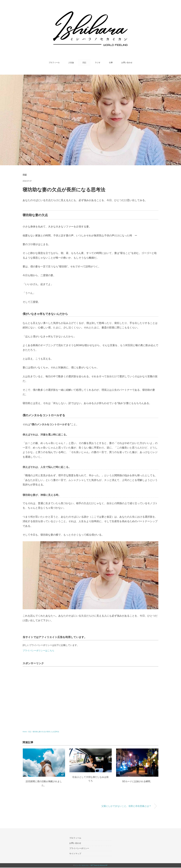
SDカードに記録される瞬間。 (137, 781)
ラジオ (98, 63)
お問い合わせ (127, 63)
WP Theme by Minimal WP (99, 865)
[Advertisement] (90, 697)
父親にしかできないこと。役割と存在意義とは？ (126, 806)
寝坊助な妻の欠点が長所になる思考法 (46, 732)
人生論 (71, 63)
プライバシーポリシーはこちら (38, 650)
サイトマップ (75, 853)
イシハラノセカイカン (82, 865)
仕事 (111, 63)
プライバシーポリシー (79, 848)
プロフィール (54, 63)
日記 (84, 63)
